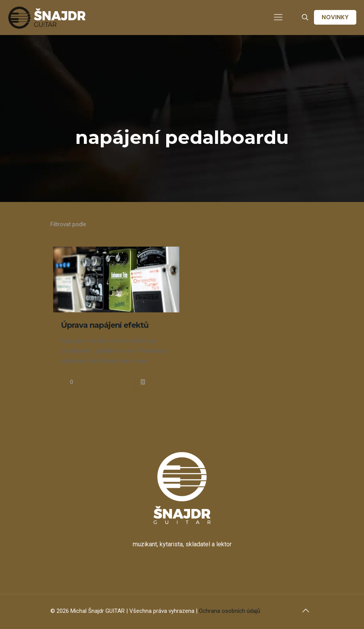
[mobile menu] (278, 17)
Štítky (156, 224)
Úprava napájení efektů (105, 325)
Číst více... (161, 382)
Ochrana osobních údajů (230, 611)
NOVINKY (335, 17)
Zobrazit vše (294, 224)
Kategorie (113, 224)
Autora (195, 224)
